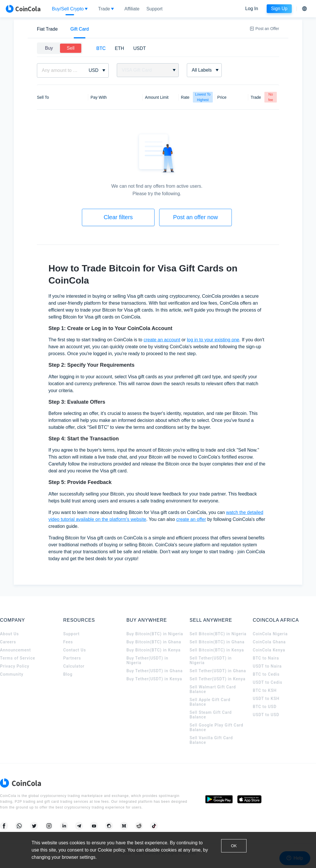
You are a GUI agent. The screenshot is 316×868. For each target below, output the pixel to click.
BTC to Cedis (266, 674)
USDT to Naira (267, 666)
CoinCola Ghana (269, 642)
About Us (9, 634)
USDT (140, 48)
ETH (119, 48)
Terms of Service (18, 658)
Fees (68, 642)
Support (71, 634)
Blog (68, 674)
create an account (162, 340)
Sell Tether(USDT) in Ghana (218, 671)
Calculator (74, 666)
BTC (101, 48)
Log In (252, 9)
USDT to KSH (266, 699)
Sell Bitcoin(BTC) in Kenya (217, 650)
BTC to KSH (265, 690)
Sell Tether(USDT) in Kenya (218, 679)
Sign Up (279, 9)
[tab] (47, 29)
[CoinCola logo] (23, 9)
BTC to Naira (266, 658)
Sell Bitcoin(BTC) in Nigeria (218, 634)
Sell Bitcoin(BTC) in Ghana (217, 642)
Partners (72, 658)
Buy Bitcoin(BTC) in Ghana (154, 642)
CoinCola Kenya (269, 650)
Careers (8, 642)
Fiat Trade (47, 29)
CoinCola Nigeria (270, 634)
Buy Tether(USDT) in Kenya (154, 679)
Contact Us (75, 650)
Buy (49, 48)
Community (12, 674)
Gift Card (80, 29)
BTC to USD (265, 707)
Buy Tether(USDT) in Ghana (154, 671)
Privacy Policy (15, 666)
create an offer (191, 519)
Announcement (15, 650)
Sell (71, 48)
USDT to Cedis (268, 682)
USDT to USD (266, 715)
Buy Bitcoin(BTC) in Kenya (153, 650)
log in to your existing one (213, 340)
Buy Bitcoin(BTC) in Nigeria (155, 634)
